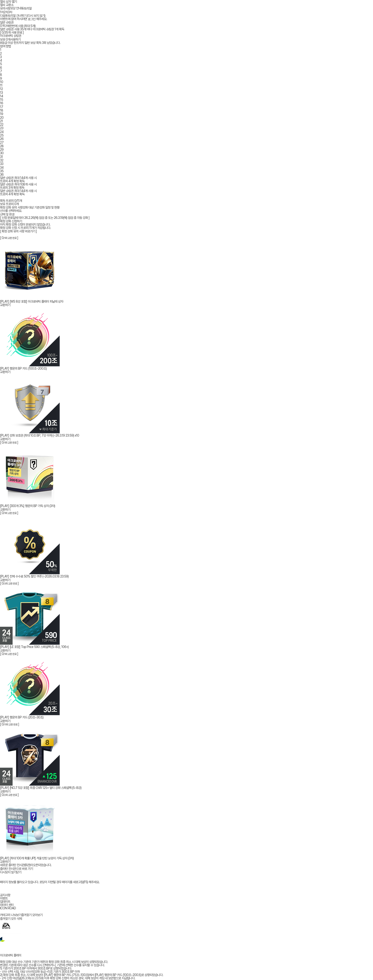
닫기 (19, 872)
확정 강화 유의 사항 (11, 207)
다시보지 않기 (8, 872)
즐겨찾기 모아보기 (32, 915)
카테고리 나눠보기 (11, 915)
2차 (6, 12)
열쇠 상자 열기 (8, 2)
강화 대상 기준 (31, 207)
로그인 (32, 19)
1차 (2, 12)
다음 (3, 17)
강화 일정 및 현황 (49, 207)
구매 (7, 26)
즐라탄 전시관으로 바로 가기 (16, 869)
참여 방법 (5, 46)
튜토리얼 (26, 8)
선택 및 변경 (7, 214)
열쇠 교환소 (7, 5)
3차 (10, 12)
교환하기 (5, 305)
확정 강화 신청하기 (11, 221)
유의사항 (5, 8)
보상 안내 (16, 8)
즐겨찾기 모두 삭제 (11, 919)
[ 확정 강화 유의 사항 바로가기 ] (18, 231)
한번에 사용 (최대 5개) (22, 26)
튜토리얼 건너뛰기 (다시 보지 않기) (25, 17)
